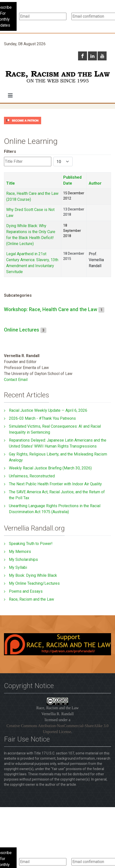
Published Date (72, 180)
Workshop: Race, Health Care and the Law (51, 309)
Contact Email (16, 380)
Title (11, 183)
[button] (10, 95)
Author (95, 183)
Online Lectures (22, 330)
